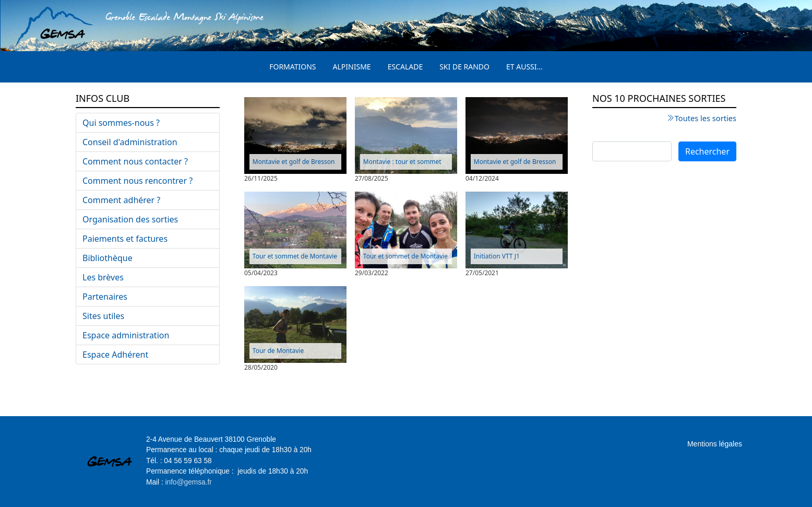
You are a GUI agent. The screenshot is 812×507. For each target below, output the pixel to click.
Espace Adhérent (115, 355)
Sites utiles (103, 316)
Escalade (405, 67)
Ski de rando (464, 67)
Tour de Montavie (278, 351)
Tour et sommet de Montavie (295, 256)
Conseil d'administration (130, 142)
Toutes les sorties (706, 118)
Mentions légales (715, 444)
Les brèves (103, 277)
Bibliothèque (108, 258)
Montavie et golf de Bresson (294, 162)
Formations (292, 67)
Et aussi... (524, 67)
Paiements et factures (125, 239)
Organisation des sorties (130, 219)
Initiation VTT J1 (497, 256)
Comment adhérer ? (121, 200)
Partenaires (105, 297)
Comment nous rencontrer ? (138, 181)
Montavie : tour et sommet (402, 162)
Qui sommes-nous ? (121, 123)
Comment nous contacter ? (135, 161)
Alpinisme (352, 67)
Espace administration (126, 335)
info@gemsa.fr (189, 482)
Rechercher (707, 151)
